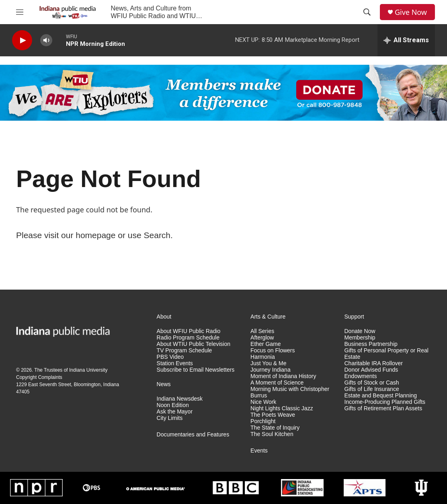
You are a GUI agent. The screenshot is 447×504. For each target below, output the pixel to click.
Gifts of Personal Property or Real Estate (387, 354)
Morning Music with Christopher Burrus (290, 392)
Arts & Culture (268, 317)
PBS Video (170, 357)
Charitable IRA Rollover (374, 363)
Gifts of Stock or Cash (372, 383)
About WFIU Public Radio (189, 331)
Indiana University (88, 370)
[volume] (46, 40)
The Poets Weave (273, 415)
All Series (262, 331)
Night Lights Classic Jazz (282, 408)
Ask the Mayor (175, 412)
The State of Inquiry (275, 428)
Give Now (411, 12)
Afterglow (262, 338)
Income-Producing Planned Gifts (385, 402)
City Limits (170, 418)
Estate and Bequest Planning (381, 396)
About (164, 317)
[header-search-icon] (367, 12)
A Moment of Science (277, 383)
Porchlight (263, 421)
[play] (22, 40)
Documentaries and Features (193, 435)
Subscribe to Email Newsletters (196, 370)
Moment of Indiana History (283, 376)
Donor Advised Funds (371, 370)
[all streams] (406, 40)
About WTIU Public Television (194, 344)
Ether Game (266, 344)
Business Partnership (371, 344)
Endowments (361, 376)
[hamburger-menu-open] (20, 12)
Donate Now (360, 331)
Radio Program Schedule (188, 338)
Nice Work (263, 402)
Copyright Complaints (39, 377)
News (164, 384)
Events (259, 451)
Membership (360, 338)
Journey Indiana (271, 370)
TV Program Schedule (185, 351)
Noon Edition (173, 405)
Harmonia (263, 357)
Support (354, 317)
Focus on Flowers (273, 351)
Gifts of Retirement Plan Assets (383, 408)
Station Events (175, 363)
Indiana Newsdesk (180, 399)
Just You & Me (269, 363)
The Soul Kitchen (272, 434)
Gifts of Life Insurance (372, 389)
